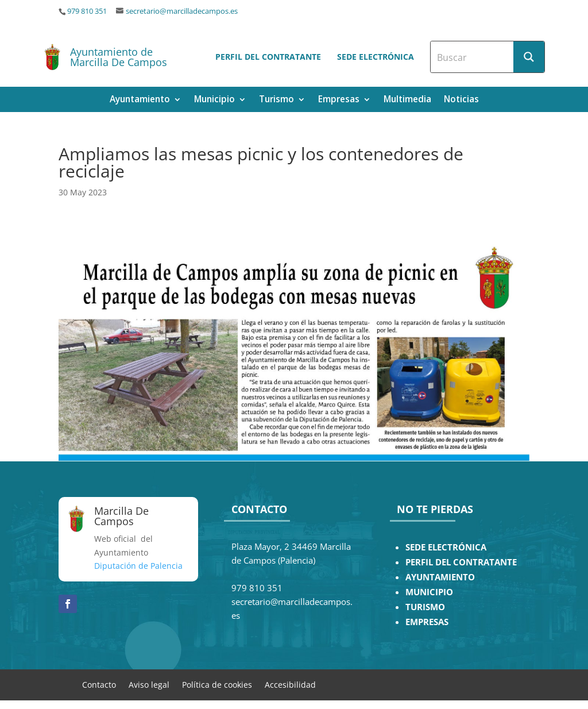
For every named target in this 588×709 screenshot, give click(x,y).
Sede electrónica (376, 57)
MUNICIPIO (429, 592)
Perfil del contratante (268, 57)
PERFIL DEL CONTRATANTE (461, 562)
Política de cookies (217, 684)
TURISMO (425, 607)
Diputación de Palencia (138, 566)
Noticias (461, 100)
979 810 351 (87, 11)
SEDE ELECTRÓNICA (446, 547)
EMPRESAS (427, 622)
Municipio (214, 100)
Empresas (339, 100)
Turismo (276, 100)
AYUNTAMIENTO (440, 577)
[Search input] (473, 57)
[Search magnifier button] (529, 57)
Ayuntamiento (140, 100)
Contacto (99, 684)
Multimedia (407, 100)
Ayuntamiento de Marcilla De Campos (119, 57)
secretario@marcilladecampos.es (182, 11)
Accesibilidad (290, 684)
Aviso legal (149, 684)
